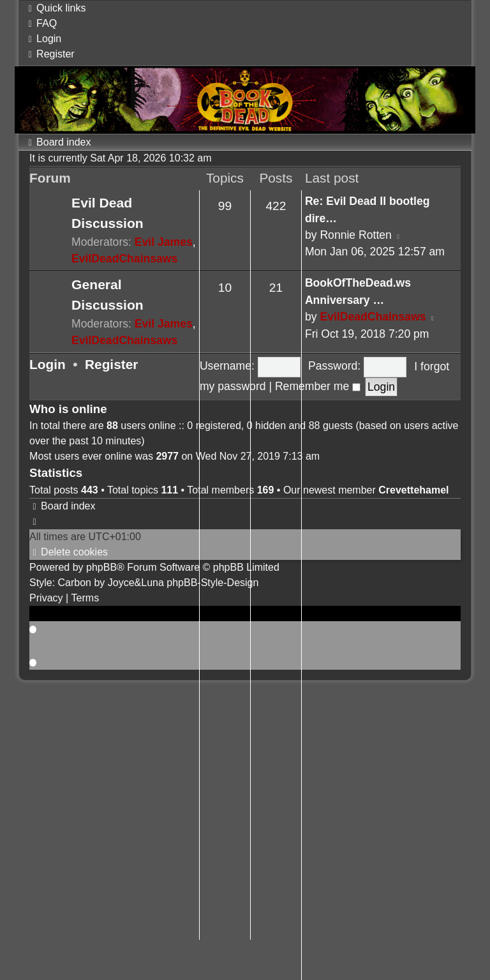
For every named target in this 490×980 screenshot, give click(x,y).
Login (48, 364)
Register (111, 364)
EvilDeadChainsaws (124, 259)
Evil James (164, 242)
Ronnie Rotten (355, 235)
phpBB (101, 567)
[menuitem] (41, 23)
